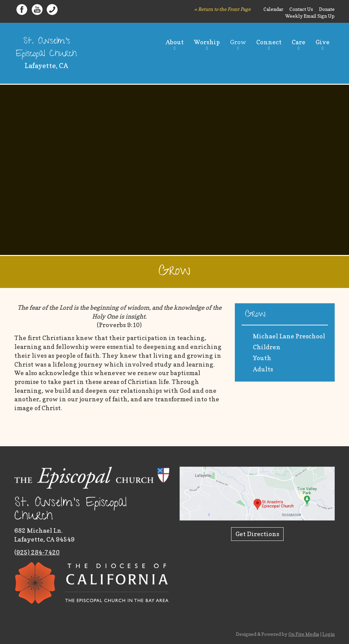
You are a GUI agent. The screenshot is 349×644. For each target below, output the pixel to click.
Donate (327, 9)
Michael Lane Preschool (289, 336)
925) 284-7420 (38, 552)
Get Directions (257, 534)
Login (329, 634)
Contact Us (301, 9)
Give (323, 42)
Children (267, 347)
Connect (269, 42)
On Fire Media (304, 634)
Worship (207, 42)
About (175, 42)
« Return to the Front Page (222, 9)
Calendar (273, 9)
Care (299, 42)
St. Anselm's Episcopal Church (46, 48)
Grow (238, 42)
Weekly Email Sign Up (310, 16)
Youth (262, 358)
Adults (263, 369)
